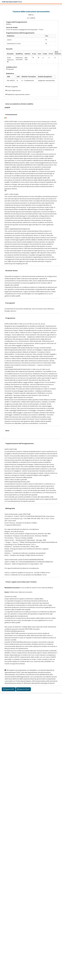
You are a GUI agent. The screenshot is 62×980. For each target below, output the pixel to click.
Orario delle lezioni (14, 90)
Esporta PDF (9, 689)
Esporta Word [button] (23, 689)
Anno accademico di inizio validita (19, 104)
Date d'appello (12, 87)
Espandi (10, 69)
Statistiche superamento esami (18, 94)
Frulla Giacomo (10, 59)
